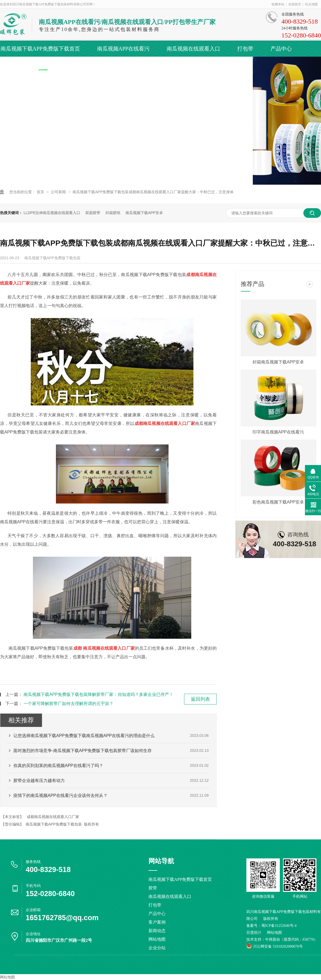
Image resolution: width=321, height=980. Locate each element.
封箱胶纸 (113, 213)
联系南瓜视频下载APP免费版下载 (213, 65)
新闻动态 (50, 65)
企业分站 (157, 948)
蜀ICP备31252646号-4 (279, 926)
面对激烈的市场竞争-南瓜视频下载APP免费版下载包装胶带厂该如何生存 (83, 751)
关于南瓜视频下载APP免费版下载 (117, 65)
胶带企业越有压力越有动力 (39, 780)
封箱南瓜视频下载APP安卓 (278, 362)
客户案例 (11, 65)
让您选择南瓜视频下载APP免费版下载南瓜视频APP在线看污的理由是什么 (84, 736)
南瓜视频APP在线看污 (123, 49)
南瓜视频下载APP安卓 (144, 213)
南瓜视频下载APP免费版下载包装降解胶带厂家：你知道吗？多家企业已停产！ (98, 694)
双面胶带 (93, 213)
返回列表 (200, 699)
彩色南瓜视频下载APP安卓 (278, 502)
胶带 (153, 888)
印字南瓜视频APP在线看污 (278, 432)
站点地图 (311, 4)
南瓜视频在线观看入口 (193, 49)
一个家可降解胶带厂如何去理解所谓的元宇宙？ (68, 704)
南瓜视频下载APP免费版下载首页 (40, 49)
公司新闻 (59, 192)
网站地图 (157, 939)
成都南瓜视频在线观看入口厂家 (53, 817)
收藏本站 (278, 4)
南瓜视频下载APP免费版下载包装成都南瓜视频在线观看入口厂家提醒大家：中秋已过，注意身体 (153, 192)
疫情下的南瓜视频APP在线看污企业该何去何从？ (60, 795)
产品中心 (281, 49)
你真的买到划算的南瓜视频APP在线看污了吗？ (58, 766)
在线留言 (295, 4)
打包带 (245, 49)
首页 (41, 192)
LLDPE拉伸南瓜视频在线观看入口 (52, 213)
